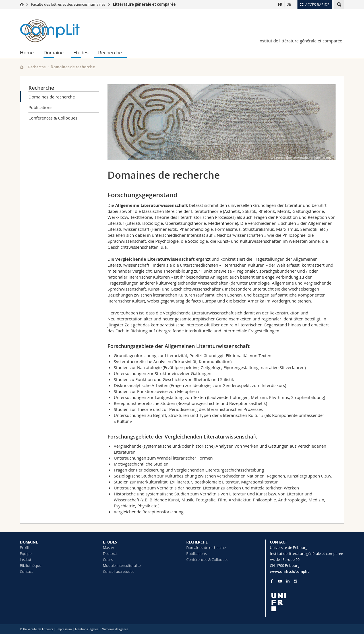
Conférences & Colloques (53, 118)
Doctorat (110, 553)
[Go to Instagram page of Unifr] (296, 581)
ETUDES (110, 542)
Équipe (26, 553)
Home (27, 53)
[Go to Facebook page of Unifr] (272, 581)
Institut (26, 559)
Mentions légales (87, 629)
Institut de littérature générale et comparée (300, 41)
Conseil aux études (119, 571)
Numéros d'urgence (115, 629)
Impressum (64, 629)
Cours (108, 559)
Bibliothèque (31, 565)
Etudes (81, 53)
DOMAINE (29, 542)
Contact (26, 571)
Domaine (54, 53)
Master (109, 547)
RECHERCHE (197, 542)
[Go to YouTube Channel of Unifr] (280, 581)
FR (280, 4)
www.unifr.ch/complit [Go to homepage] (289, 571)
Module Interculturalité (122, 565)
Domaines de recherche (52, 97)
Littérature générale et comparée (144, 4)
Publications (40, 107)
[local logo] (307, 602)
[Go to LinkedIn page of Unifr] (288, 581)
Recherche (110, 53)
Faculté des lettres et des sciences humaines (68, 4)
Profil (24, 547)
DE (289, 4)
